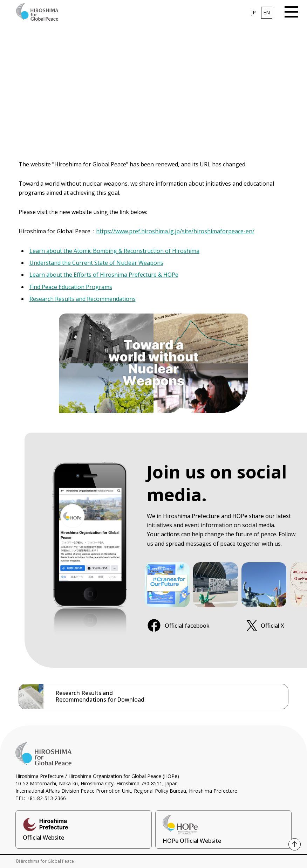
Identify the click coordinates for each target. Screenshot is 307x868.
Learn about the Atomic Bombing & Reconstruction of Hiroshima (114, 251)
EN (267, 12)
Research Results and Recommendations (83, 299)
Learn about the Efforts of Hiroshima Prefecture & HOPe (104, 275)
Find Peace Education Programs (71, 287)
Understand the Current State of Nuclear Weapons (96, 263)
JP (254, 12)
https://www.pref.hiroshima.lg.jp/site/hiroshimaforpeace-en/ (175, 231)
